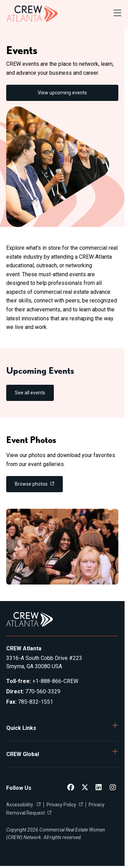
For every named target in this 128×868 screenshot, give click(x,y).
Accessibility (20, 805)
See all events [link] (30, 393)
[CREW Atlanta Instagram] (113, 788)
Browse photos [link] (31, 484)
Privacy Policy (61, 805)
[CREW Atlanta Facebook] (71, 788)
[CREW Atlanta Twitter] (85, 788)
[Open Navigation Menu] (117, 14)
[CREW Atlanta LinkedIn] (99, 788)
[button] (62, 728)
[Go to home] (32, 14)
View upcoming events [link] (62, 93)
